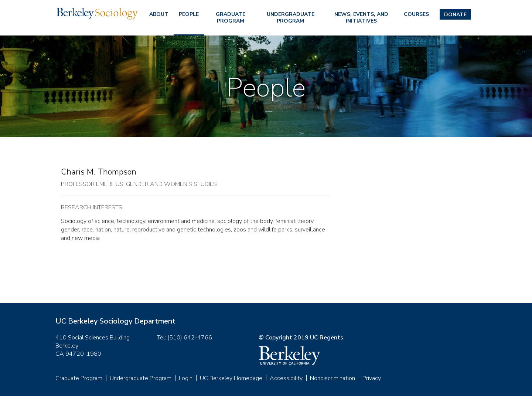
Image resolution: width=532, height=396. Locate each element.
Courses (416, 14)
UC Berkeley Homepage (231, 378)
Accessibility (286, 378)
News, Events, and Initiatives (361, 18)
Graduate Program (231, 18)
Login (186, 378)
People (189, 14)
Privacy (372, 378)
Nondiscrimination (332, 378)
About (159, 14)
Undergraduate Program (291, 18)
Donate (455, 15)
